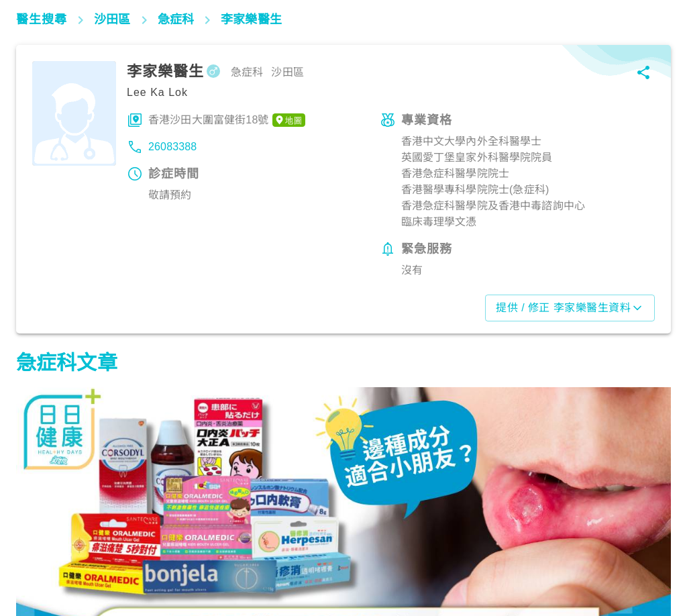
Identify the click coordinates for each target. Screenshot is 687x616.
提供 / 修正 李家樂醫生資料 (570, 308)
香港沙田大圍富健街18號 (227, 120)
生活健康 (43, 557)
